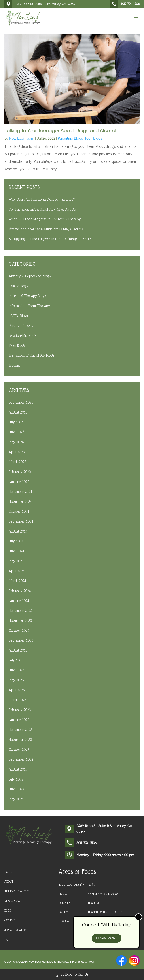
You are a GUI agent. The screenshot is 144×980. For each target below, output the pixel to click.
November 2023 (20, 621)
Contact (10, 920)
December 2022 (20, 730)
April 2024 (17, 571)
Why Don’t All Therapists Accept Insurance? (42, 199)
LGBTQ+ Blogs (19, 316)
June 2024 (16, 551)
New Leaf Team (22, 138)
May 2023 (16, 680)
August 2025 (18, 412)
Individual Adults (71, 885)
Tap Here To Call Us (72, 975)
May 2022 (16, 799)
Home (8, 872)
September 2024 (21, 521)
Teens (63, 894)
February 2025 (20, 472)
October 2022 (19, 750)
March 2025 (17, 462)
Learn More (107, 938)
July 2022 (16, 779)
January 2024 (19, 601)
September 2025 (21, 402)
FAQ (7, 940)
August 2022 (18, 769)
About (9, 882)
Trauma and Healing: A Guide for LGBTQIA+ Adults (46, 229)
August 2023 (18, 650)
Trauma (14, 365)
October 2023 (19, 631)
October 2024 (19, 511)
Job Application (15, 930)
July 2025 (16, 422)
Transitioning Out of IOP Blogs (31, 355)
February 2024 (20, 591)
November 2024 (20, 502)
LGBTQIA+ (94, 885)
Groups (64, 921)
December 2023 (20, 611)
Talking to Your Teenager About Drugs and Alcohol (60, 131)
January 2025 (19, 482)
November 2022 (20, 740)
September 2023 (21, 640)
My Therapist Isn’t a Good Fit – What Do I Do (42, 209)
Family (63, 912)
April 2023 (17, 690)
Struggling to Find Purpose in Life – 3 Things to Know (50, 239)
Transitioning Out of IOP (105, 912)
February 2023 (20, 710)
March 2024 (17, 581)
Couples (64, 903)
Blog (8, 911)
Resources (12, 901)
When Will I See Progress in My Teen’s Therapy (45, 219)
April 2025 (17, 452)
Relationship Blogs (22, 336)
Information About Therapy (29, 306)
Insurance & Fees (17, 891)
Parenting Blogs (70, 138)
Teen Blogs (93, 138)
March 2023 (17, 700)
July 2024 (16, 541)
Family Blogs (18, 286)
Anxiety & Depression (103, 894)
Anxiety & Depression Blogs (30, 276)
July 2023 (16, 660)
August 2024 (18, 531)
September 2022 (21, 759)
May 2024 (16, 561)
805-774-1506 (125, 4)
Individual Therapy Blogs (27, 296)
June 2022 (16, 789)
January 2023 (19, 720)
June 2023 (16, 670)
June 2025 (16, 432)
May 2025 (16, 442)
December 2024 (20, 492)
